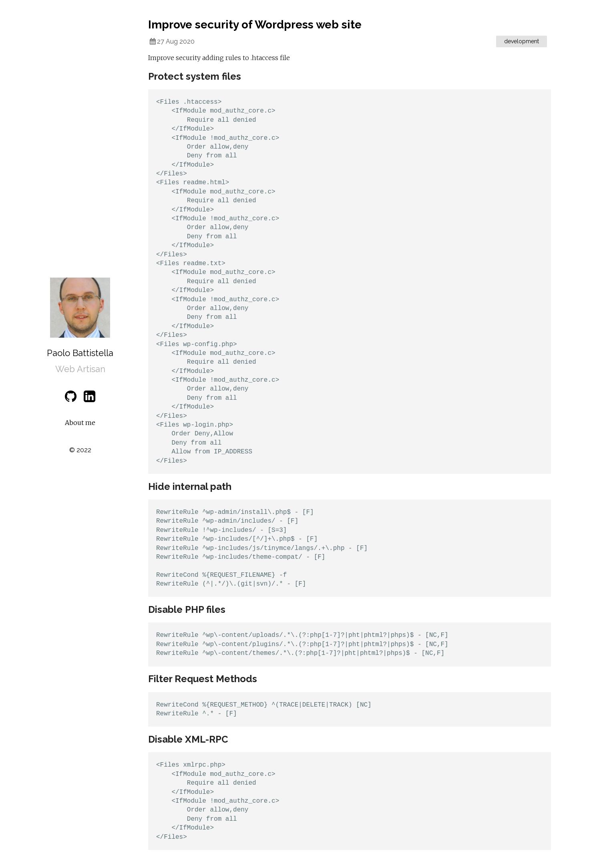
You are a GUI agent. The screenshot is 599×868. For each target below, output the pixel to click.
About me (80, 423)
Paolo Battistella (80, 353)
